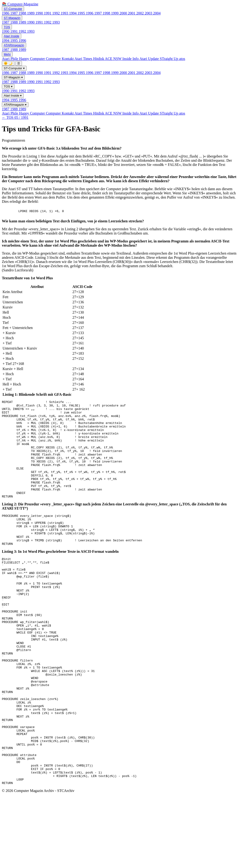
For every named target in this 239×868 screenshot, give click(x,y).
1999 (115, 13)
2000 (124, 13)
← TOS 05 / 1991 (15, 117)
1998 (107, 13)
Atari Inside (12, 36)
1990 (40, 13)
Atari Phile (11, 59)
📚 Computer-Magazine (20, 4)
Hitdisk (99, 59)
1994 (73, 13)
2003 (149, 13)
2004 (157, 13)
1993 (65, 13)
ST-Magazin (12, 18)
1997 (98, 13)
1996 (90, 13)
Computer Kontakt (60, 59)
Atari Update (149, 59)
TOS (7, 27)
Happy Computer (33, 59)
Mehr (7, 54)
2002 (141, 13)
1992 (56, 13)
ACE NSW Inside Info (122, 59)
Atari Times (84, 59)
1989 (31, 13)
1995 (82, 13)
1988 (23, 13)
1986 (6, 13)
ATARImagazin (14, 45)
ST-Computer (13, 9)
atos (182, 59)
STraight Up (170, 59)
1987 (14, 13)
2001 (132, 13)
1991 (48, 13)
